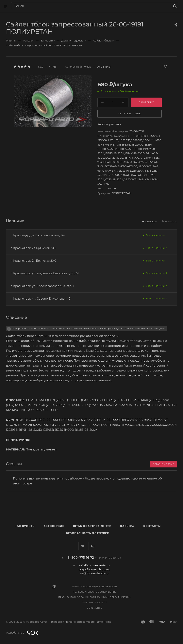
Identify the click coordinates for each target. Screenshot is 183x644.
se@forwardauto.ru (94, 573)
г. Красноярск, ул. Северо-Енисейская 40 (41, 299)
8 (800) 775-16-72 (81, 558)
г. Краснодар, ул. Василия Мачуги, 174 (38, 235)
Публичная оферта (95, 603)
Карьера (127, 526)
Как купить (25, 526)
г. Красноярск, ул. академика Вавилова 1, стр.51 (45, 273)
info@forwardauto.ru (94, 565)
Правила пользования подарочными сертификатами (95, 597)
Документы (95, 608)
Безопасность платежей (88, 533)
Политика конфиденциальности (95, 587)
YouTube (93, 546)
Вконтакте (83, 546)
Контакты (152, 526)
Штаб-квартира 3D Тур (92, 526)
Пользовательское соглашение (95, 592)
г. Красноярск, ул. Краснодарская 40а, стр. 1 (42, 286)
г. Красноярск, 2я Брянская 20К (33, 248)
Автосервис (54, 526)
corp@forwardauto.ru (94, 569)
